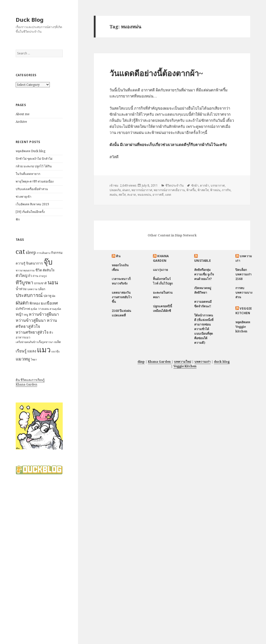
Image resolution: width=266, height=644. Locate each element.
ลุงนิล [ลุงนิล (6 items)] (34, 309)
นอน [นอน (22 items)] (53, 282)
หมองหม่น (144, 195)
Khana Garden (26, 384)
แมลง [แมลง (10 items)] (32, 351)
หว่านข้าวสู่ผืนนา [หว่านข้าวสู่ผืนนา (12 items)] (44, 314)
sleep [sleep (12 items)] (31, 252)
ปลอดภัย (115, 190)
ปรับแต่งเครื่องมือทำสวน (32, 189)
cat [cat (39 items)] (20, 251)
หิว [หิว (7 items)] (51, 333)
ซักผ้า (195, 185)
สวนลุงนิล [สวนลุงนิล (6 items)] (55, 309)
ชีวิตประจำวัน (174, 185)
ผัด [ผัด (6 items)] (54, 296)
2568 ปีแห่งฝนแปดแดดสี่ (121, 313)
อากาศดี (158, 195)
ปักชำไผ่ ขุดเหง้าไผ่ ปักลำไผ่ (34, 159)
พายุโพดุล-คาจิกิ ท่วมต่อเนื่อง (35, 181)
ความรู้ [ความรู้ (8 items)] (20, 263)
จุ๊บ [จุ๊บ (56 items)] (48, 262)
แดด (168, 195)
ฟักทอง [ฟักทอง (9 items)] (35, 303)
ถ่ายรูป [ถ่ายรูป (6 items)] (43, 276)
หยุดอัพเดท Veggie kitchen (243, 327)
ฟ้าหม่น (215, 190)
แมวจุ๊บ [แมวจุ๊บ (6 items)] (56, 351)
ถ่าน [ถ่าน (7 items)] (35, 276)
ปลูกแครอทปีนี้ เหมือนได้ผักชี (162, 308)
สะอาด (132, 195)
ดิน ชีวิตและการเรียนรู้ (30, 380)
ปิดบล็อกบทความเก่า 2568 (243, 274)
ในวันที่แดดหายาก (28, 174)
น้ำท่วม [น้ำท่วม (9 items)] (21, 289)
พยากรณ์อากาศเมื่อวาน (169, 190)
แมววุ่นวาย (160, 270)
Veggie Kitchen (244, 311)
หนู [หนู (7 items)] (26, 315)
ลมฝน (113, 195)
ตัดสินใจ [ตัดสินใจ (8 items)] (49, 270)
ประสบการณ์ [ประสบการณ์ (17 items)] (29, 295)
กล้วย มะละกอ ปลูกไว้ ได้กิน (34, 166)
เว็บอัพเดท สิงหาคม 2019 (32, 204)
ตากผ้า (205, 185)
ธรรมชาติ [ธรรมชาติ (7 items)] (40, 283)
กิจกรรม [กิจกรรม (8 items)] (57, 253)
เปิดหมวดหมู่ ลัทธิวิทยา (203, 290)
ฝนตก (126, 190)
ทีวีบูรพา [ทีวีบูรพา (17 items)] (25, 283)
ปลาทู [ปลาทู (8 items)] (47, 296)
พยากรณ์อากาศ (142, 190)
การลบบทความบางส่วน (244, 293)
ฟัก (18, 219)
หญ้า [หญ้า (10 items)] (19, 314)
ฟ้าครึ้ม (191, 190)
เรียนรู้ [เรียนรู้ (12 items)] (21, 351)
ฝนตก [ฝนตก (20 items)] (22, 303)
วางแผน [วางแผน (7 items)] (43, 309)
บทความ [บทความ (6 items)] (32, 289)
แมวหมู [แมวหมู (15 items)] (23, 359)
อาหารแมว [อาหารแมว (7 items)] (23, 337)
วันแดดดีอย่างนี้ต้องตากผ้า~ (156, 73)
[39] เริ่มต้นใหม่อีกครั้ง (30, 212)
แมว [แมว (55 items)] (44, 350)
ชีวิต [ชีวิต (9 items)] (39, 270)
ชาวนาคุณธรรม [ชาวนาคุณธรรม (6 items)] (25, 270)
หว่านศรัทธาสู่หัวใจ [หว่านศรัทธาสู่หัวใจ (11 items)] (32, 332)
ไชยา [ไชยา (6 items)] (34, 359)
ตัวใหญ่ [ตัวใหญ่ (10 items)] (21, 275)
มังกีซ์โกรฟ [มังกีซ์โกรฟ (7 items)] (23, 309)
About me (23, 114)
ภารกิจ (226, 190)
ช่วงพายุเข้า (24, 197)
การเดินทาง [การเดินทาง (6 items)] (43, 253)
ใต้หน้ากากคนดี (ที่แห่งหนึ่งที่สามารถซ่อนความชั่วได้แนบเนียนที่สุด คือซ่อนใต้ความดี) (204, 329)
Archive (21, 122)
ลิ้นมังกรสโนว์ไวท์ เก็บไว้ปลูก (163, 281)
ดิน (118, 256)
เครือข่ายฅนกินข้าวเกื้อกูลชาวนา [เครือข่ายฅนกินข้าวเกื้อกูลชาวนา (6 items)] (35, 342)
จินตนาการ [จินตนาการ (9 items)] (34, 263)
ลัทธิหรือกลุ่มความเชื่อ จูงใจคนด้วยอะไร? (204, 274)
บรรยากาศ (218, 185)
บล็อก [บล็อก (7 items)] (42, 289)
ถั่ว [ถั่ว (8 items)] (30, 276)
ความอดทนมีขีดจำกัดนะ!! (203, 304)
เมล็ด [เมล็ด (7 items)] (58, 342)
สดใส (122, 195)
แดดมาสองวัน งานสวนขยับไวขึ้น (122, 297)
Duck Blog (30, 19)
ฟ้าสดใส (203, 190)
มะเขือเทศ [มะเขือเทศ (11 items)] (49, 303)
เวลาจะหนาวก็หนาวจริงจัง (121, 281)
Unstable (203, 261)
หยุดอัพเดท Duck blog (30, 151)
